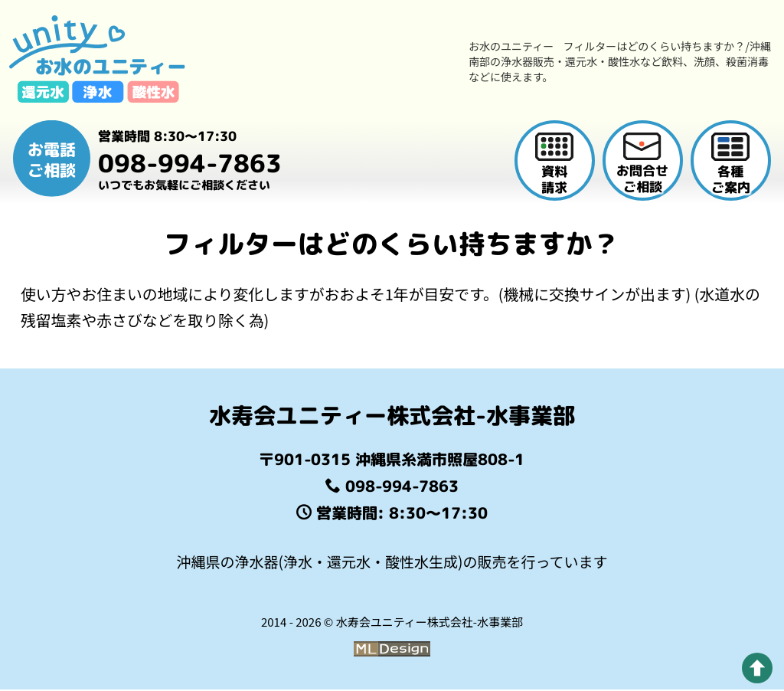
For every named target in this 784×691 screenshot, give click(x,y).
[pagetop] (757, 668)
